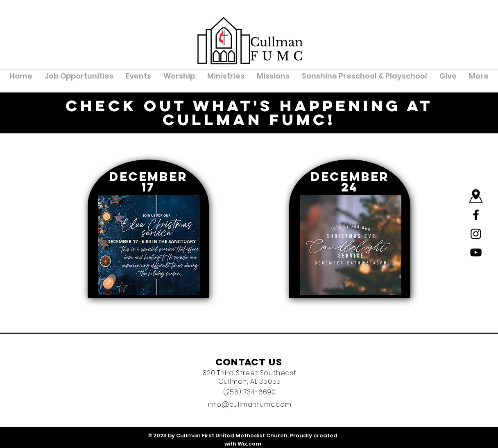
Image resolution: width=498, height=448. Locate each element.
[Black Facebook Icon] (476, 215)
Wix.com (249, 444)
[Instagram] (476, 234)
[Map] (476, 196)
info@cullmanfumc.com (250, 404)
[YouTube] (476, 252)
